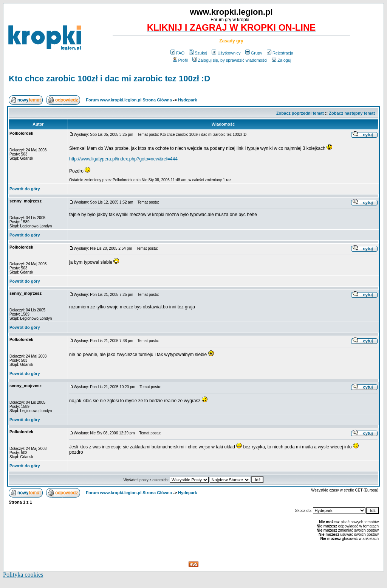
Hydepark (187, 100)
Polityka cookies (23, 575)
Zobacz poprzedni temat (300, 113)
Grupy (254, 53)
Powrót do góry (25, 189)
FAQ (177, 53)
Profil (180, 60)
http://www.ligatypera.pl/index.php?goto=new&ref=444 (123, 159)
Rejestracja (280, 53)
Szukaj (198, 53)
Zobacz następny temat (352, 113)
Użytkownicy (226, 53)
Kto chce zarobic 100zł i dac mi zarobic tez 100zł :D (109, 79)
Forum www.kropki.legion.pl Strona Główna (129, 100)
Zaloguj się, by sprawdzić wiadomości (230, 60)
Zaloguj (281, 60)
